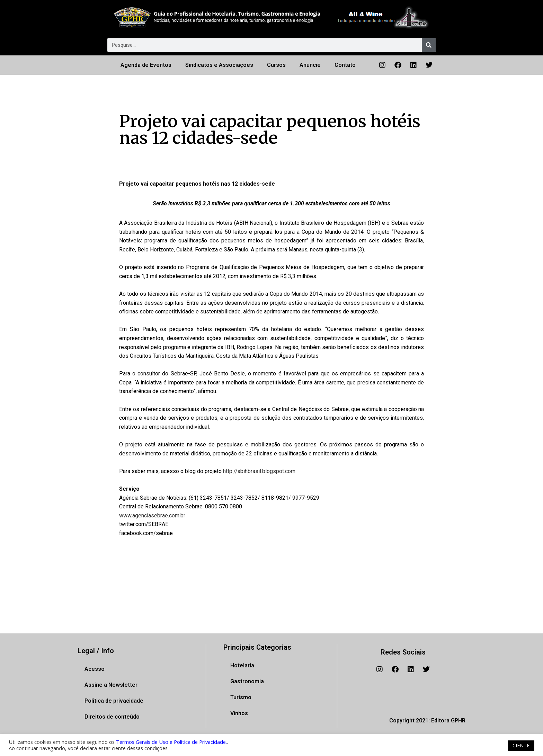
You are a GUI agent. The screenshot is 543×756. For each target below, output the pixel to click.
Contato (345, 65)
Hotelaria (242, 665)
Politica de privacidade (114, 701)
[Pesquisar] (429, 45)
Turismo (241, 697)
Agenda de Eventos (146, 65)
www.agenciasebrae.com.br (152, 515)
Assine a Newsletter (111, 685)
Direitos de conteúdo (112, 717)
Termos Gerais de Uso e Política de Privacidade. (171, 742)
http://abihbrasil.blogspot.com (259, 471)
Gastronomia (247, 681)
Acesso (95, 669)
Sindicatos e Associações (219, 65)
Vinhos (239, 713)
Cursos (276, 65)
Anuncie (310, 65)
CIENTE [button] (521, 745)
